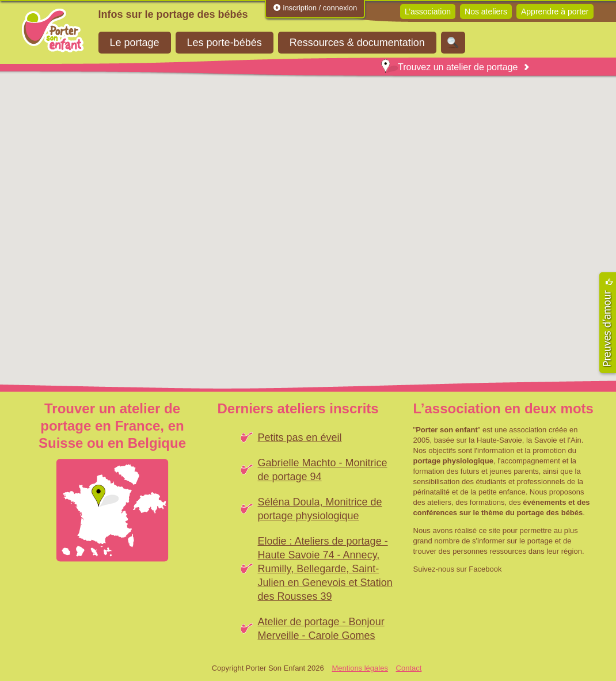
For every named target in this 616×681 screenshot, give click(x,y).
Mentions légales (360, 668)
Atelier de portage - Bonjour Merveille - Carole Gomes (321, 629)
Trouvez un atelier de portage (449, 67)
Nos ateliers (486, 12)
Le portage (135, 43)
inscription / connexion (315, 8)
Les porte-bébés (225, 43)
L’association (428, 12)
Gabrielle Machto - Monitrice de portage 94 (323, 470)
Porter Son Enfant (53, 31)
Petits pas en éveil (300, 437)
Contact (409, 668)
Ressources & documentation (357, 43)
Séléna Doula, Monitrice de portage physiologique (320, 509)
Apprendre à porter (555, 12)
